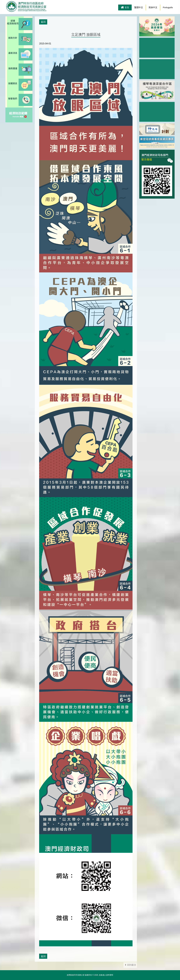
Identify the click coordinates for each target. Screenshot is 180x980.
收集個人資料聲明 (106, 975)
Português (168, 7)
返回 (43, 22)
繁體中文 (139, 7)
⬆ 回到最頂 (130, 965)
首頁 (125, 8)
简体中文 (153, 7)
